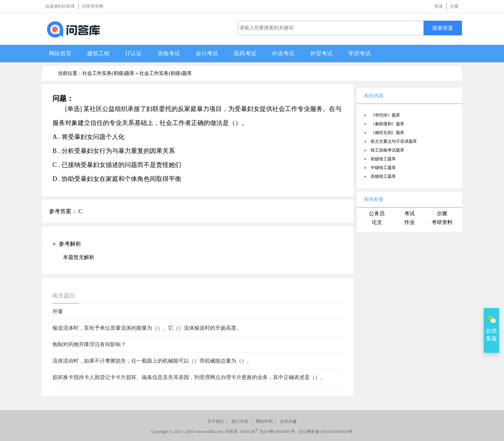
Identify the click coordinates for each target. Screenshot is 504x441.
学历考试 (359, 53)
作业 (409, 222)
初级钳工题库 (383, 159)
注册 (454, 6)
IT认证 (134, 53)
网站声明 (264, 421)
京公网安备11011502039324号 (326, 432)
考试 (409, 213)
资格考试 (169, 53)
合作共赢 (288, 421)
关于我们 (216, 421)
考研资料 (442, 222)
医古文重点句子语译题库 (394, 141)
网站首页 (60, 53)
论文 (377, 222)
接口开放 (240, 421)
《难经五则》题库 (387, 133)
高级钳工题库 (383, 176)
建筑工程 (98, 53)
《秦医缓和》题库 (387, 124)
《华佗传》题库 (385, 115)
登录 (439, 6)
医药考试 (245, 53)
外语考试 (283, 53)
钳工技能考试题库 (387, 150)
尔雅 (442, 213)
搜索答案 (443, 28)
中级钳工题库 (383, 168)
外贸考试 (321, 53)
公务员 (377, 213)
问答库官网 (93, 6)
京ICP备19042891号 (277, 432)
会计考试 (207, 53)
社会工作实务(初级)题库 (165, 73)
